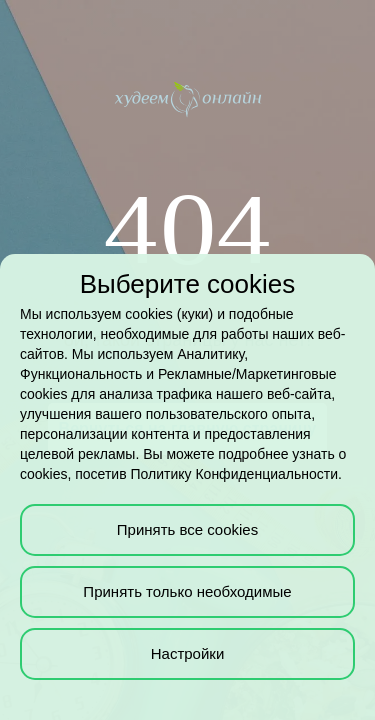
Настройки (188, 653)
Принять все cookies (187, 529)
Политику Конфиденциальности (234, 474)
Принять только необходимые (187, 591)
